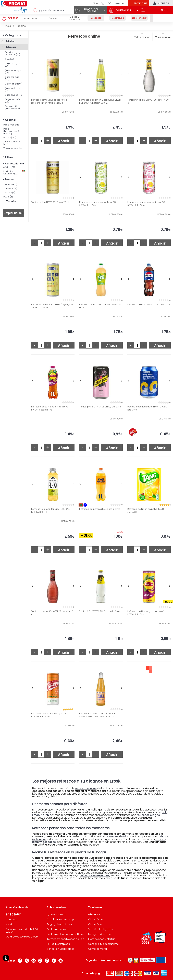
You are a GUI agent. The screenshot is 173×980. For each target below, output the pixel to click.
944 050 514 (104, 3)
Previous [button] (32, 74)
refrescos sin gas (148, 815)
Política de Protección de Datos (66, 934)
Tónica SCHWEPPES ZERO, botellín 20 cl (100, 611)
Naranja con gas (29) (13, 71)
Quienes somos (56, 914)
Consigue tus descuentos (103, 944)
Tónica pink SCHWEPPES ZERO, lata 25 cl (100, 407)
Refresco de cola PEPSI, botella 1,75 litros (149, 304)
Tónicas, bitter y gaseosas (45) (13, 107)
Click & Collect (96, 919)
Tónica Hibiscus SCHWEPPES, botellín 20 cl (52, 613)
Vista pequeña (142, 37)
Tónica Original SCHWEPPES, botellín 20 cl (148, 101)
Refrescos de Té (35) (13, 101)
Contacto (12, 920)
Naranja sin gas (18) (13, 89)
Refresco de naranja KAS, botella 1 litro (100, 509)
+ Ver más (10, 201)
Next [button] (74, 74)
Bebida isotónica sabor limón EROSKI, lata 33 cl (147, 408)
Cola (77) (9, 59)
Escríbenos (111, 3)
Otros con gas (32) (12, 78)
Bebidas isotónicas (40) (13, 53)
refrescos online (86, 788)
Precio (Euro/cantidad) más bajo (11, 131)
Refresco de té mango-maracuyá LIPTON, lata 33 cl (146, 613)
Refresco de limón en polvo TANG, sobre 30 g (146, 510)
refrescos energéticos (95, 875)
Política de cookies (58, 929)
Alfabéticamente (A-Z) (12, 143)
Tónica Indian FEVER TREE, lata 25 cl (50, 202)
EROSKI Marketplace (58, 944)
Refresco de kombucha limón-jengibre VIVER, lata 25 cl (52, 306)
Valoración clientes (13, 148)
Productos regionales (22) (14, 172)
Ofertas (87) (9, 167)
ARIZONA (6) (9, 193)
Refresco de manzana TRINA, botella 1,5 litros (100, 306)
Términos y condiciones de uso (65, 939)
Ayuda (10, 924)
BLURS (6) (8, 197)
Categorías (13, 35)
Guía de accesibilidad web (22, 937)
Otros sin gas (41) (13, 95)
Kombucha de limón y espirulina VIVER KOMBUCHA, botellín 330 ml (100, 101)
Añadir (64, 141)
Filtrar (9, 157)
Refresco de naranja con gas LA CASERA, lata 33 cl (49, 715)
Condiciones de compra (62, 919)
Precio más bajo (11, 125)
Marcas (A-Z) (10, 138)
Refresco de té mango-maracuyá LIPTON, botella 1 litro (50, 408)
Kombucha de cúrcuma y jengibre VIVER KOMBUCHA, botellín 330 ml (98, 715)
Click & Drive (95, 924)
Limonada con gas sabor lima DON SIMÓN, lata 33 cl (98, 204)
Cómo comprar (98, 949)
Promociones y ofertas (102, 939)
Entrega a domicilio (100, 934)
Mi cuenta (160, 3)
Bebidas (10, 41)
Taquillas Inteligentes (100, 929)
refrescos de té (116, 836)
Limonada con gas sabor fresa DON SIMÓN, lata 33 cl (147, 204)
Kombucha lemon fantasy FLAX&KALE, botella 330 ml (51, 510)
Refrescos (11, 47)
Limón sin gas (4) (14, 84)
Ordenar (11, 120)
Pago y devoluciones (59, 924)
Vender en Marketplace (61, 949)
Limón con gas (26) (12, 65)
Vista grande (163, 37)
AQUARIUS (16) (10, 189)
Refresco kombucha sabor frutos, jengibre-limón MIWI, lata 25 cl (49, 101)
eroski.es (120, 3)
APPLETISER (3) (10, 185)
